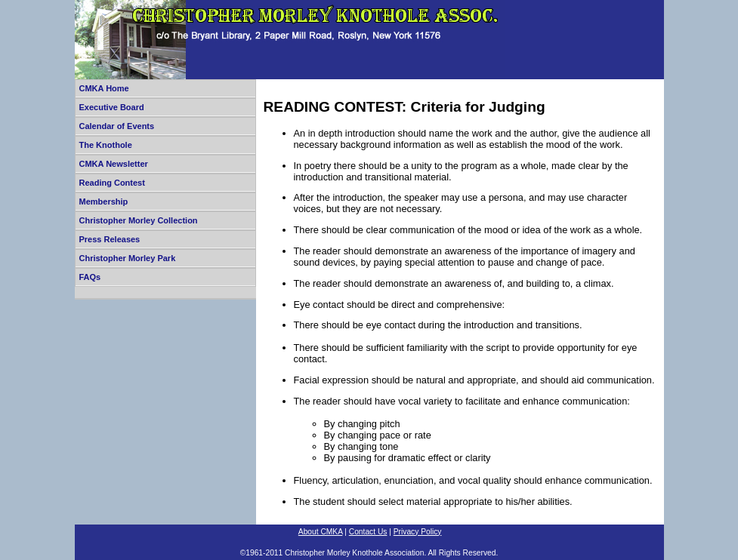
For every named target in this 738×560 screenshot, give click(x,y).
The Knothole (106, 145)
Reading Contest (112, 183)
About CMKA (321, 532)
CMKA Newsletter (114, 164)
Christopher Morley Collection (139, 220)
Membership (104, 202)
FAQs (90, 277)
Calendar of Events (117, 126)
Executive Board (112, 107)
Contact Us (368, 532)
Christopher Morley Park (128, 258)
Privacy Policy (418, 532)
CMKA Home (104, 88)
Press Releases (110, 239)
